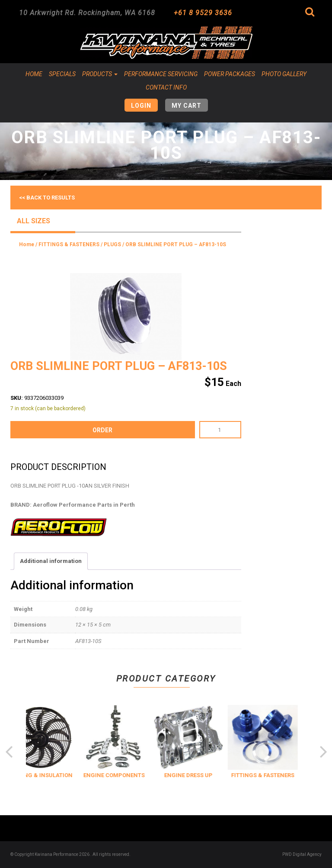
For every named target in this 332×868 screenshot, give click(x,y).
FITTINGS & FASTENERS (69, 244)
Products (100, 74)
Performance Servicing (161, 74)
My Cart (187, 106)
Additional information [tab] (51, 561)
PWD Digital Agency (302, 854)
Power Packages (230, 74)
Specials (62, 74)
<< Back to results (47, 198)
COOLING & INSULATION (49, 775)
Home (34, 74)
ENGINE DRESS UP (198, 775)
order (102, 430)
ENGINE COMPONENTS (124, 775)
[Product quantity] (220, 430)
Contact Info (166, 87)
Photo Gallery (284, 74)
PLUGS (112, 244)
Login (141, 106)
